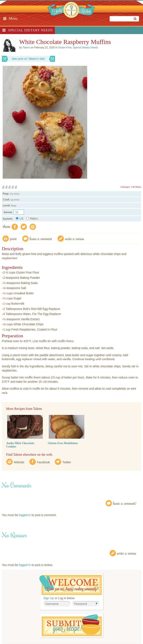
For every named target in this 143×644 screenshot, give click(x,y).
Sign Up (49, 598)
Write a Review (127, 553)
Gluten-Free (65, 48)
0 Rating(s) (125, 187)
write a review (75, 238)
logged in (25, 515)
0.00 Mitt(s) (136, 187)
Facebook (43, 462)
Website (19, 462)
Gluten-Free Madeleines (63, 443)
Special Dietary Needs (30, 30)
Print (13, 238)
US (20, 219)
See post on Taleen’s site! (28, 59)
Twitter (67, 462)
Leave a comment (41, 238)
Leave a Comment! (125, 503)
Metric (32, 219)
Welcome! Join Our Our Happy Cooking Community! (71, 585)
